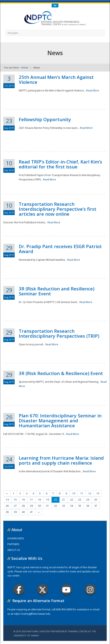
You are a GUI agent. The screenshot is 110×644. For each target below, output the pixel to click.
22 (72, 500)
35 (80, 506)
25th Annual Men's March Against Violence (56, 79)
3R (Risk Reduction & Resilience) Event (61, 373)
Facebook (19, 590)
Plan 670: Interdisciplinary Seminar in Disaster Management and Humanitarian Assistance (60, 420)
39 (15, 512)
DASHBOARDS (16, 538)
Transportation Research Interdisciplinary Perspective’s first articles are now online (58, 209)
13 (98, 493)
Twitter (43, 590)
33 (64, 506)
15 (15, 500)
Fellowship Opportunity (45, 119)
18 (39, 500)
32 (56, 506)
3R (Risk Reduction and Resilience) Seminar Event (57, 291)
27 (15, 506)
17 (31, 500)
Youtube (66, 590)
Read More (93, 91)
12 (90, 493)
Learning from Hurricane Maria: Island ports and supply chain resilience (61, 460)
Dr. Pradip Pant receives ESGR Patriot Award (60, 249)
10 (74, 493)
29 (31, 506)
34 (72, 506)
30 (39, 506)
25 (96, 500)
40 (23, 512)
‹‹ (7, 493)
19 (47, 500)
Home (25, 68)
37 (96, 506)
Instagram (90, 590)
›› (39, 512)
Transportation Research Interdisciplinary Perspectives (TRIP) (59, 333)
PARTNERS (13, 544)
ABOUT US (14, 550)
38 (7, 512)
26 (7, 506)
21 (64, 500)
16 (23, 500)
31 (47, 506)
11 (82, 493)
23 (80, 500)
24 (88, 500)
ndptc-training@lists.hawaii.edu (32, 614)
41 (31, 512)
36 (88, 506)
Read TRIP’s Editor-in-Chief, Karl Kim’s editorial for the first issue (60, 164)
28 (23, 506)
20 (56, 500)
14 (7, 500)
